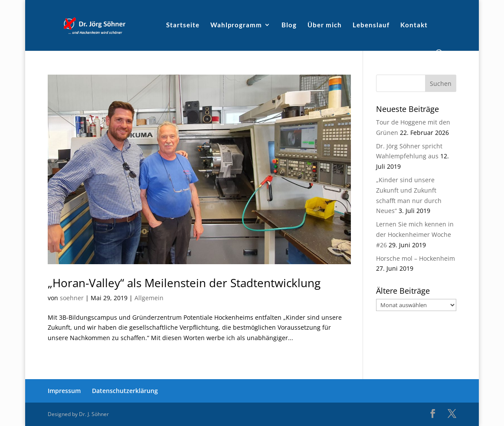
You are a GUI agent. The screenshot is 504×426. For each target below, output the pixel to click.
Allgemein (149, 298)
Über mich (325, 25)
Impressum (64, 391)
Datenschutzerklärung (125, 391)
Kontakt (414, 25)
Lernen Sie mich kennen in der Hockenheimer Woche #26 (415, 234)
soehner (72, 298)
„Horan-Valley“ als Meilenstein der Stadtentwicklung (184, 283)
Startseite (183, 25)
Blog (289, 25)
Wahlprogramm (236, 25)
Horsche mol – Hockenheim (416, 258)
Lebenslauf (371, 25)
